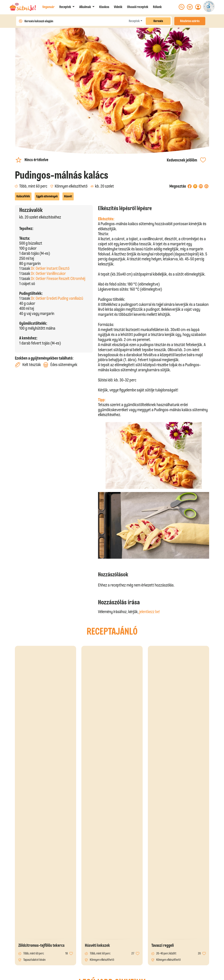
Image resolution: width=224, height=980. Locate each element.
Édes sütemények (60, 365)
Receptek (134, 21)
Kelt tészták (28, 365)
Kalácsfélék (23, 196)
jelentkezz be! (150, 612)
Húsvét (68, 196)
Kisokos (104, 7)
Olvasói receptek (138, 7)
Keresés (158, 21)
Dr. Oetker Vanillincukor (48, 273)
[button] (67, 7)
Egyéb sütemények (47, 196)
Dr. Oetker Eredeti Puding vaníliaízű (57, 298)
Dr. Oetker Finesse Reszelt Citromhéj (58, 278)
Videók (118, 7)
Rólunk (157, 7)
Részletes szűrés (190, 21)
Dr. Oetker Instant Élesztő (50, 268)
